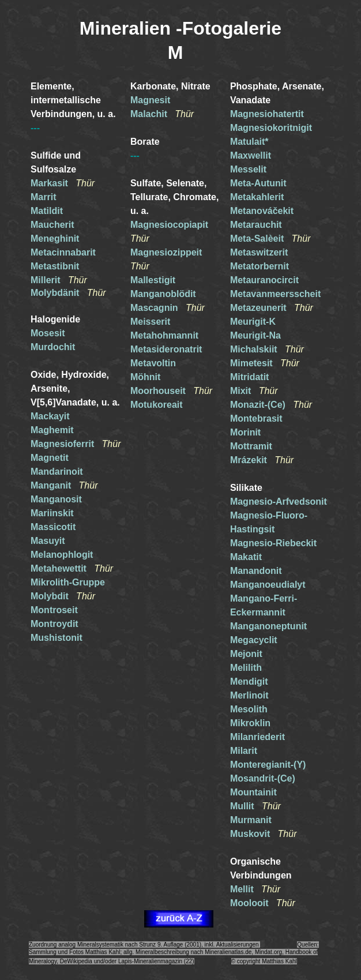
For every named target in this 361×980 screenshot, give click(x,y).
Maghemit (52, 430)
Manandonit (256, 571)
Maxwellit (251, 155)
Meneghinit (55, 239)
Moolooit (249, 903)
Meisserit (150, 322)
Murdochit (53, 347)
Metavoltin (153, 363)
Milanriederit (257, 737)
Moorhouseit (158, 391)
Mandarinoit (57, 472)
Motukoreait (157, 405)
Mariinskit (52, 513)
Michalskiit (254, 349)
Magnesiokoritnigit (271, 128)
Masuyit (48, 541)
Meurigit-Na (255, 335)
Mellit (242, 889)
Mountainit (253, 792)
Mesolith (249, 709)
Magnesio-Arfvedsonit (279, 502)
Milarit (244, 751)
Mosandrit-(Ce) (263, 778)
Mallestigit (153, 280)
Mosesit (48, 333)
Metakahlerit (257, 197)
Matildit (47, 211)
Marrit (43, 197)
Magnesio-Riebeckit (273, 543)
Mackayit (50, 416)
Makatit (246, 557)
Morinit (245, 432)
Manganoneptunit (268, 626)
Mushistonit (57, 638)
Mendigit (249, 682)
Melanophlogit (62, 555)
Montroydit (54, 624)
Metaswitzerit (259, 252)
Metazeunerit (258, 308)
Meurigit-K (253, 322)
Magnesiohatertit (267, 114)
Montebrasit (256, 418)
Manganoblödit (163, 294)
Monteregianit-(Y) (268, 765)
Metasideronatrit (166, 349)
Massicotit (53, 527)
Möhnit (145, 377)
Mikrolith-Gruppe (68, 582)
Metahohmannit (164, 335)
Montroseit (54, 610)
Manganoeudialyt (268, 585)
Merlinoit (249, 695)
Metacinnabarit (63, 252)
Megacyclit (254, 640)
